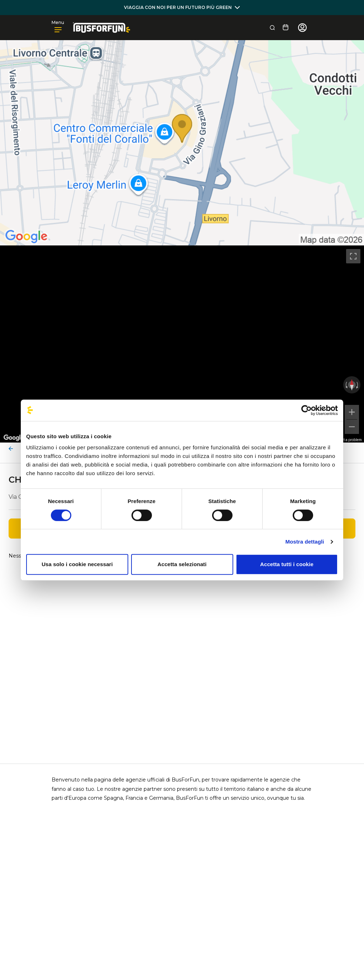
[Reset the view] (352, 385)
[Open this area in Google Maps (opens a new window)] (14, 438)
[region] (182, 344)
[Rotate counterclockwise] (346, 385)
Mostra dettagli (305, 542)
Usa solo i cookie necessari (77, 564)
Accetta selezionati (182, 564)
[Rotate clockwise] (358, 385)
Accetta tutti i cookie (287, 564)
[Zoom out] (352, 427)
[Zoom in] (352, 412)
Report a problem (348, 440)
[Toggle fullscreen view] (353, 256)
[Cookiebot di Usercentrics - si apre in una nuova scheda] (306, 410)
